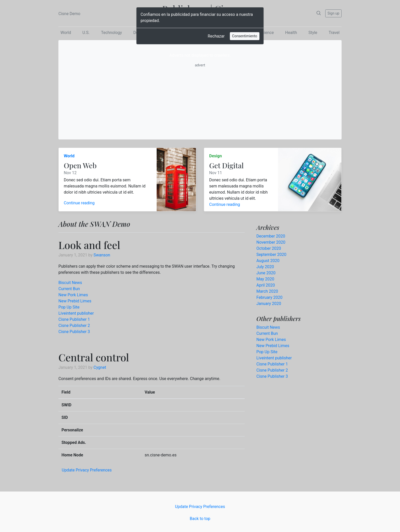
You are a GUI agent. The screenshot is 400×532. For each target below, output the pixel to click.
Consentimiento (245, 36)
